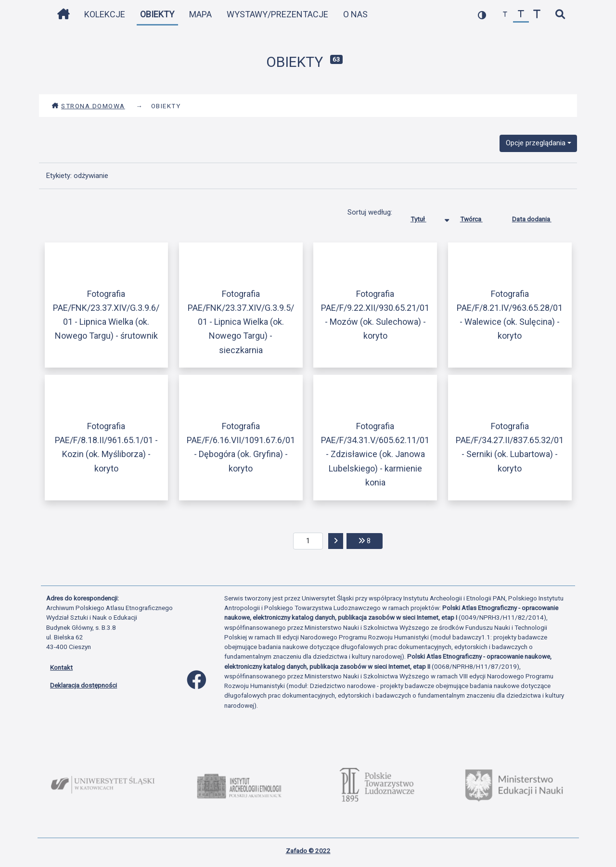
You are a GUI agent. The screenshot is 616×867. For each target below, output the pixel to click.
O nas (355, 14)
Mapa (200, 14)
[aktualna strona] (308, 541)
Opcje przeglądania (536, 143)
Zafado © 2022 (308, 851)
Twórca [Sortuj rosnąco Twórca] (479, 217)
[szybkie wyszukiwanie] (560, 15)
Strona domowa (88, 106)
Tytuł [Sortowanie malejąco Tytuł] (426, 217)
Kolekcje (105, 14)
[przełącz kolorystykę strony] (482, 15)
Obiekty (157, 14)
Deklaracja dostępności (83, 685)
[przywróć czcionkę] (521, 15)
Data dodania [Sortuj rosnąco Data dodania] (539, 217)
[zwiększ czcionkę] (537, 15)
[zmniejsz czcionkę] (505, 15)
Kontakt (61, 667)
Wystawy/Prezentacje (277, 14)
